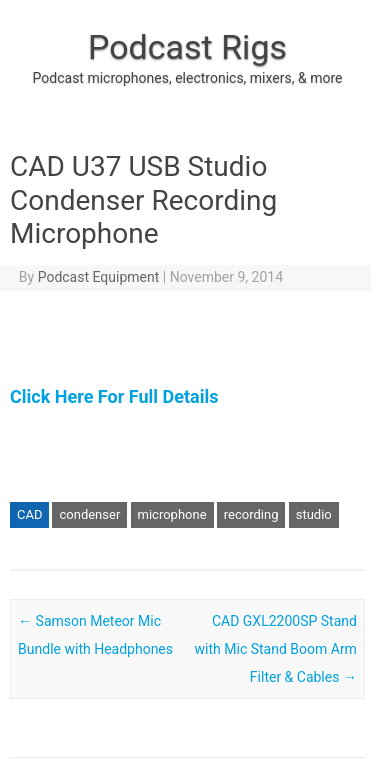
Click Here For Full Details (114, 396)
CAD (29, 514)
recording (251, 514)
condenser (89, 514)
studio (314, 514)
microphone (172, 514)
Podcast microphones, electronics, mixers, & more (188, 78)
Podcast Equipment (99, 277)
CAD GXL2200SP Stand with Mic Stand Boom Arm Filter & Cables (276, 649)
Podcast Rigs (187, 47)
